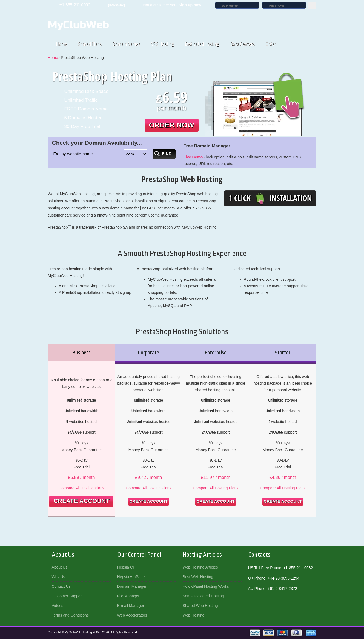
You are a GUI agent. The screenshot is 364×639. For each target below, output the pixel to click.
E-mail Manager (131, 606)
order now (172, 125)
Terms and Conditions (70, 615)
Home (62, 44)
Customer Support (67, 596)
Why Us (58, 577)
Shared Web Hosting (200, 606)
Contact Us (61, 586)
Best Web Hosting (198, 577)
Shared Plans (90, 44)
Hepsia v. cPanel (131, 577)
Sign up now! (191, 5)
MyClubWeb (79, 25)
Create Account (81, 501)
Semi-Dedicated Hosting (203, 596)
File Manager (128, 596)
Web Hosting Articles (200, 567)
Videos (58, 606)
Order (271, 44)
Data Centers (243, 44)
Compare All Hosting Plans (81, 488)
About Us (60, 567)
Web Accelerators (132, 615)
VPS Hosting (163, 44)
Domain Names (126, 44)
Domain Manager (132, 586)
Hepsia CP (126, 567)
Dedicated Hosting (202, 44)
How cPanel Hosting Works (206, 586)
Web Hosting (194, 615)
